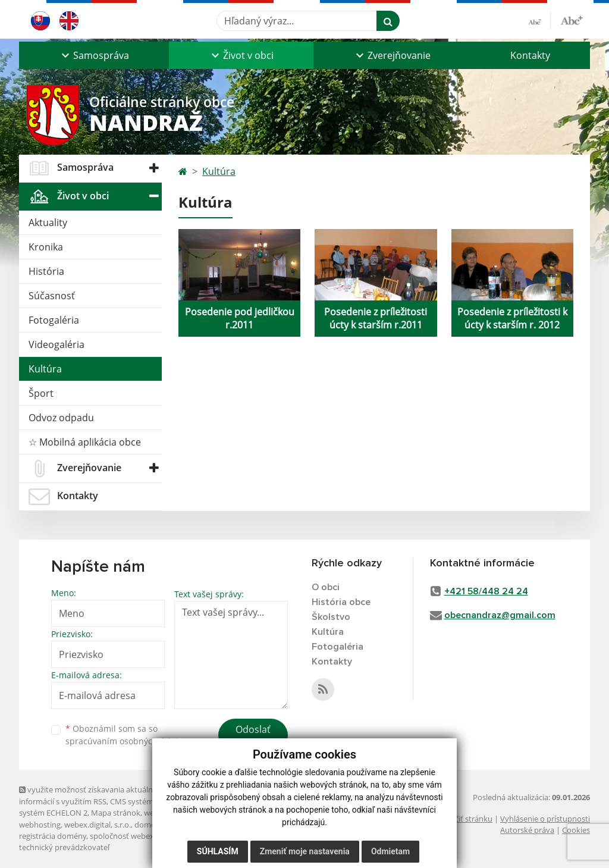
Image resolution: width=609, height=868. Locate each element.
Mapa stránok (116, 813)
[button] (94, 55)
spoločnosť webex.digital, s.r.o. (144, 836)
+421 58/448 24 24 (486, 591)
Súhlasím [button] (218, 851)
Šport (41, 393)
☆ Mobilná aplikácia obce (85, 442)
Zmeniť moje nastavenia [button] (305, 851)
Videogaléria (56, 344)
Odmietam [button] (390, 851)
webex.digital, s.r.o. (98, 825)
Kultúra (45, 369)
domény (149, 825)
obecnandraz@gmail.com (500, 615)
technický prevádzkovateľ (64, 847)
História (46, 271)
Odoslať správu (253, 737)
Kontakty (530, 55)
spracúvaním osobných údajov (126, 741)
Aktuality (48, 223)
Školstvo (331, 617)
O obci (326, 587)
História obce (341, 602)
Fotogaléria (54, 320)
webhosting (40, 825)
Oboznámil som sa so (126, 735)
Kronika (46, 247)
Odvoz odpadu (61, 418)
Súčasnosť (52, 296)
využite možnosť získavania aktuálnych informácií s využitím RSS (92, 795)
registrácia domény (53, 836)
